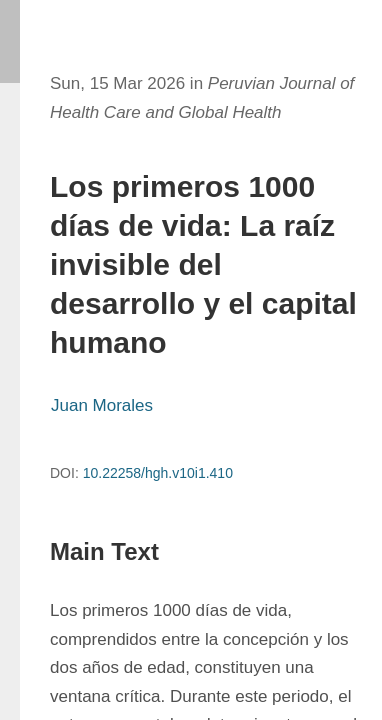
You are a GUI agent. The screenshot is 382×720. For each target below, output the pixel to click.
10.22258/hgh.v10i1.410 (158, 473)
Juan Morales (102, 405)
